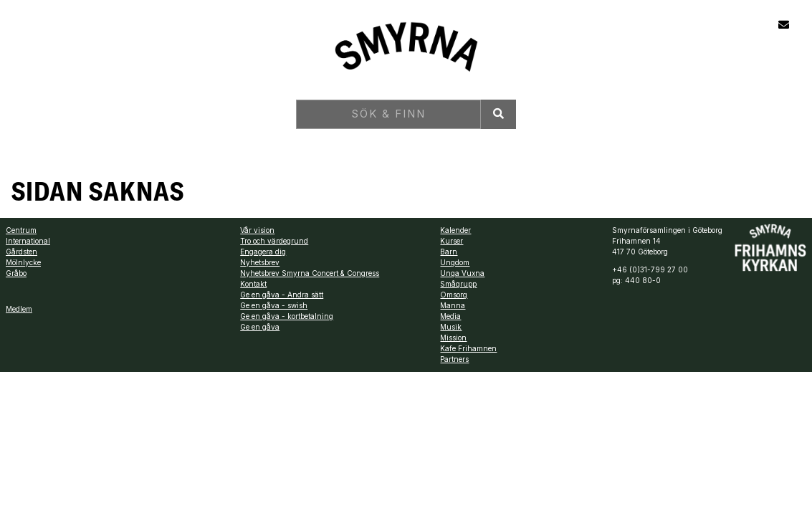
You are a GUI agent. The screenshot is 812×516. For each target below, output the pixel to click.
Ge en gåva (260, 327)
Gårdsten (22, 252)
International (28, 241)
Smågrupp (458, 284)
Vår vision (257, 230)
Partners (454, 359)
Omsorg (454, 295)
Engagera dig (263, 252)
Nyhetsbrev (260, 262)
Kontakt (253, 284)
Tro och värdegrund (274, 241)
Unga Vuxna (462, 273)
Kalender (455, 230)
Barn (449, 252)
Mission (453, 338)
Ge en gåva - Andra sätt (282, 295)
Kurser (452, 241)
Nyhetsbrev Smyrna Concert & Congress (310, 273)
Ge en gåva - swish (274, 305)
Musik (451, 327)
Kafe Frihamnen (468, 348)
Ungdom (455, 262)
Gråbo (16, 273)
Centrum (21, 230)
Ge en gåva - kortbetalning (287, 316)
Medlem (19, 309)
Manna (453, 305)
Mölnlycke (23, 262)
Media (450, 316)
